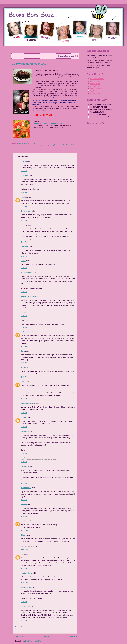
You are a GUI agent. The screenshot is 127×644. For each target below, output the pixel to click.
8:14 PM (24, 327)
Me (22, 554)
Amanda (24, 504)
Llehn (23, 261)
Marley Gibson (95, 84)
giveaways (45, 145)
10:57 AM (25, 583)
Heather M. (25, 458)
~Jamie (24, 161)
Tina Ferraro (94, 91)
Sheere (24, 535)
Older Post (73, 636)
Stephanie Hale (95, 86)
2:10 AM (24, 602)
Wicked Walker (27, 272)
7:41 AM (24, 399)
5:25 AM (24, 377)
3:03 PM (24, 453)
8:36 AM (24, 413)
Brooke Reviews (27, 403)
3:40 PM (24, 192)
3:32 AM (24, 621)
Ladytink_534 (26, 587)
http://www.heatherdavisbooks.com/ (48, 123)
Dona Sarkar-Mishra (97, 79)
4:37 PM (24, 500)
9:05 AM (24, 427)
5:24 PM (24, 242)
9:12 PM (24, 346)
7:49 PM (24, 316)
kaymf (23, 197)
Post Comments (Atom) (34, 641)
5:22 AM (24, 363)
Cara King (25, 431)
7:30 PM (24, 268)
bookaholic (25, 606)
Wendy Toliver (95, 94)
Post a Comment (22, 627)
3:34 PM (24, 171)
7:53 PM (24, 516)
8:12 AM (24, 568)
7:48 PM (24, 292)
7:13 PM (24, 256)
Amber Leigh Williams (30, 296)
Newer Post (20, 636)
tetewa (24, 417)
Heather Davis (27, 573)
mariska (24, 521)
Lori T (23, 382)
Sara (23, 351)
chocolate (37, 145)
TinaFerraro (26, 211)
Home (46, 636)
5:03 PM (24, 206)
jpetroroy (25, 175)
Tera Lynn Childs (96, 89)
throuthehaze (26, 488)
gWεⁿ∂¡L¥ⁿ (25, 332)
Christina (25, 247)
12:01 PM (25, 549)
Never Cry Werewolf (65, 145)
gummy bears (54, 145)
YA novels (76, 145)
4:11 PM (24, 483)
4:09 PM (24, 462)
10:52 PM (25, 530)
